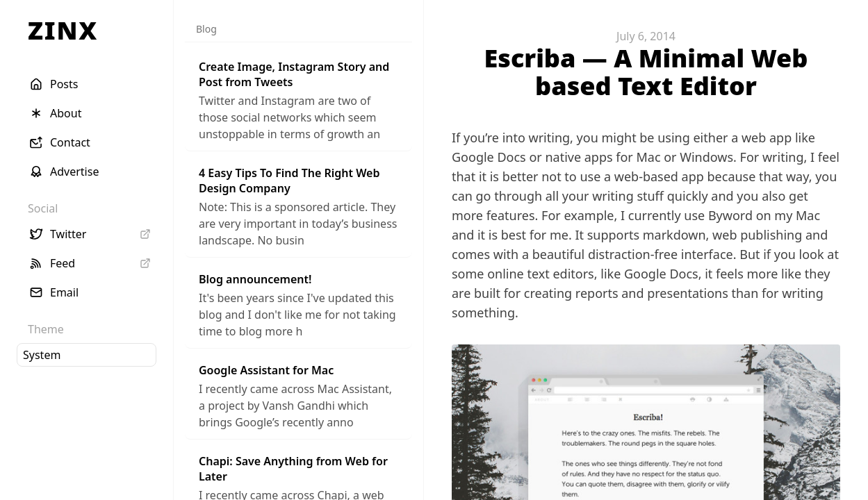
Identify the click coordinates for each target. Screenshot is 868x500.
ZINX (63, 30)
